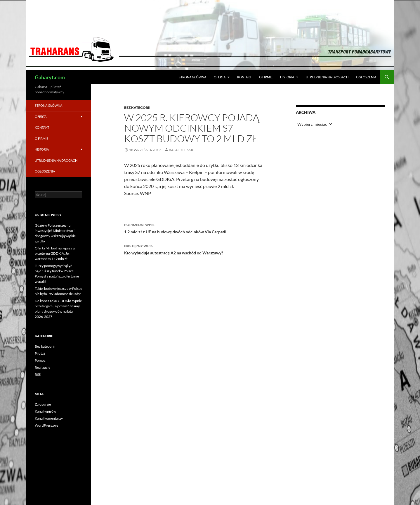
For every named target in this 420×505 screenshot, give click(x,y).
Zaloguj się (43, 404)
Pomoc (40, 360)
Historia (287, 77)
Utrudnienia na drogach (327, 77)
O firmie (266, 77)
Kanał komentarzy (49, 418)
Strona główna (192, 77)
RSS (38, 374)
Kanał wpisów (45, 411)
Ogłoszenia (366, 77)
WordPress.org (46, 425)
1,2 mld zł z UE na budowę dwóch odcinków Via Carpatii (193, 228)
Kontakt (244, 77)
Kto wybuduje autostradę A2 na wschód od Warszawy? (193, 249)
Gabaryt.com (50, 77)
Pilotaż (40, 353)
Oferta (220, 77)
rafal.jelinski (182, 150)
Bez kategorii (137, 107)
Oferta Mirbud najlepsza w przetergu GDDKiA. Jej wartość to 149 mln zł (55, 253)
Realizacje (42, 367)
